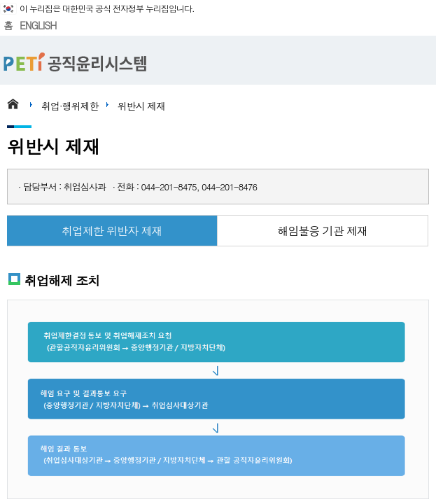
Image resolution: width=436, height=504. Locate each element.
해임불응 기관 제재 (322, 231)
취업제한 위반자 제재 (112, 231)
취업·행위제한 (70, 106)
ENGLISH (38, 25)
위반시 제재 (142, 106)
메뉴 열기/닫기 (419, 59)
